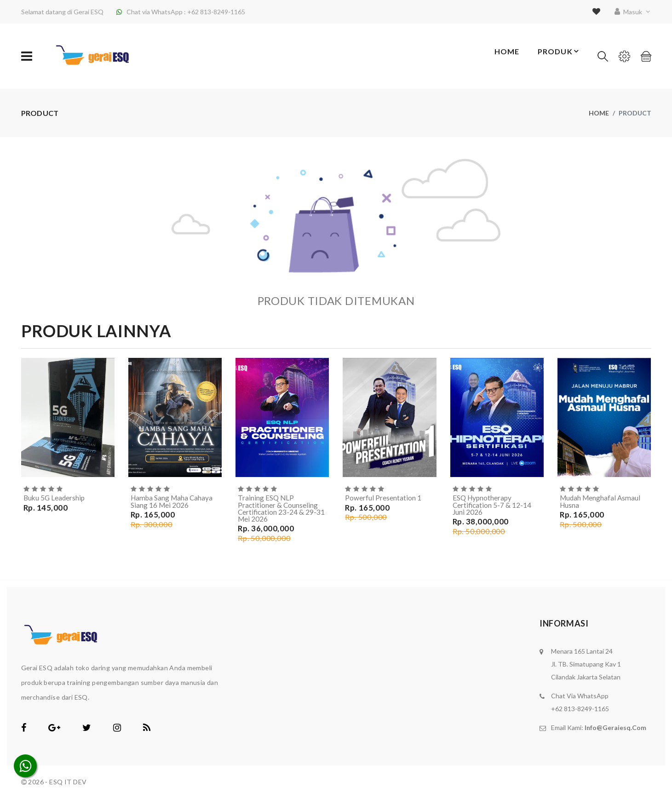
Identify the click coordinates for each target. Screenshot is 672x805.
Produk (557, 56)
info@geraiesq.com (615, 729)
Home (499, 56)
